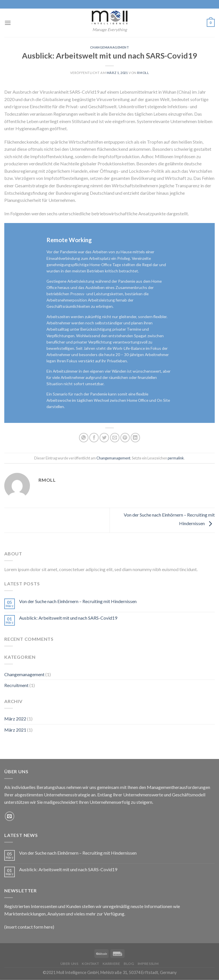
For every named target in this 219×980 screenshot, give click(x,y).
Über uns (69, 964)
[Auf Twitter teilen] (104, 438)
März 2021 (15, 730)
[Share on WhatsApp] (84, 438)
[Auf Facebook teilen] (94, 438)
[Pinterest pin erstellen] (125, 438)
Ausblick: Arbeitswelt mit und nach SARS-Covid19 (68, 618)
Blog (129, 964)
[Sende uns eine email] (10, 816)
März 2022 (15, 719)
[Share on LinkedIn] (135, 438)
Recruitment (16, 685)
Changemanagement (110, 47)
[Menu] (8, 23)
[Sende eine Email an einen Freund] (115, 438)
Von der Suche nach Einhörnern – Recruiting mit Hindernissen (78, 601)
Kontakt (90, 964)
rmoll (143, 73)
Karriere (111, 964)
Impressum (148, 964)
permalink (176, 458)
